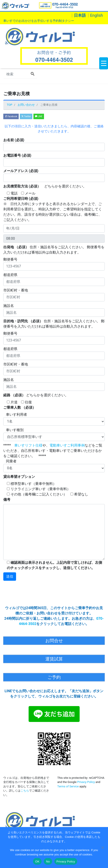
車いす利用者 (54, 419)
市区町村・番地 (54, 295)
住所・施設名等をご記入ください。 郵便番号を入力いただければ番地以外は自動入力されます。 (54, 250)
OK (37, 862)
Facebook (11, 116)
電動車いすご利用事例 (67, 445)
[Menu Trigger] (104, 63)
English (97, 15)
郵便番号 (54, 264)
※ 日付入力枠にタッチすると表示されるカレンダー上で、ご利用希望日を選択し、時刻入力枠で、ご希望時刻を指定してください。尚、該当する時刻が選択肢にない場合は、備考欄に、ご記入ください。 (53, 209)
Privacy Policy (86, 782)
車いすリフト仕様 (28, 445)
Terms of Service (68, 786)
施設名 (54, 310)
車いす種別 (54, 434)
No (48, 862)
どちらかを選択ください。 (45, 186)
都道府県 (54, 279)
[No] (103, 848)
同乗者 (54, 466)
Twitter (26, 116)
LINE (39, 116)
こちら (25, 791)
